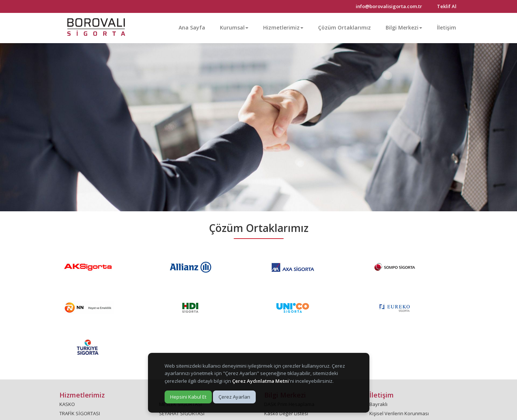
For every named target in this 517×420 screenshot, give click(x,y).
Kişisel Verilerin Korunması (399, 413)
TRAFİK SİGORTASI (80, 413)
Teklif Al (447, 6)
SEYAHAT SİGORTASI (182, 413)
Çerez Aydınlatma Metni (261, 381)
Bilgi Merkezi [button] (404, 27)
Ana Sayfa (192, 27)
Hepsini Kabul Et (188, 397)
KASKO (67, 404)
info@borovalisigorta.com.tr (389, 6)
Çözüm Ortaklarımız (344, 27)
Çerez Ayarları (234, 397)
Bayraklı (378, 404)
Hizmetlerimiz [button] (283, 27)
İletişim (447, 27)
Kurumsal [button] (234, 27)
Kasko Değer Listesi (286, 413)
